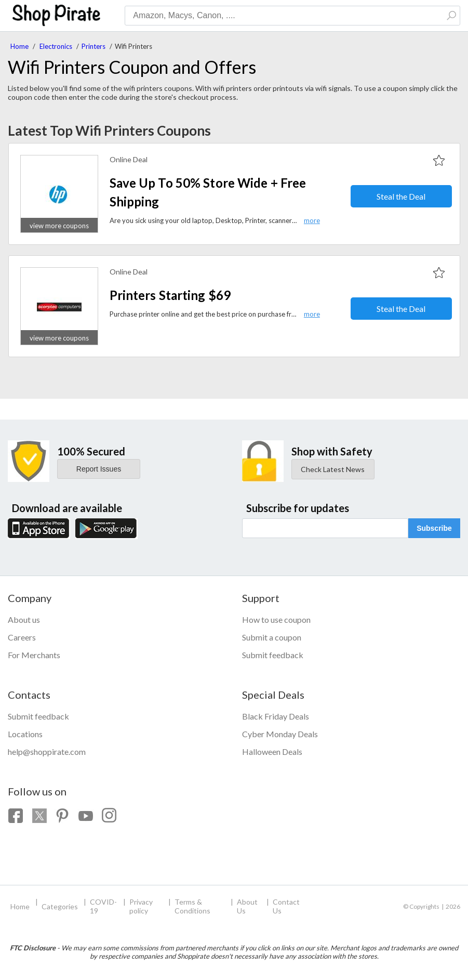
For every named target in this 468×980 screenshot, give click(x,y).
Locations (25, 734)
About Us (247, 906)
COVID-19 (103, 906)
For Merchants (34, 655)
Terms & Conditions (192, 906)
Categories (60, 906)
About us (24, 619)
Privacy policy (141, 906)
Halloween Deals (272, 752)
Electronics (56, 46)
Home (19, 46)
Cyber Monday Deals (280, 734)
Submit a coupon (272, 637)
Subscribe (434, 528)
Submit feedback (273, 655)
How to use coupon (276, 619)
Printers (93, 46)
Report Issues (99, 469)
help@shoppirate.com (47, 752)
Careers (22, 637)
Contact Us (286, 906)
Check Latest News (333, 469)
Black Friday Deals (276, 716)
